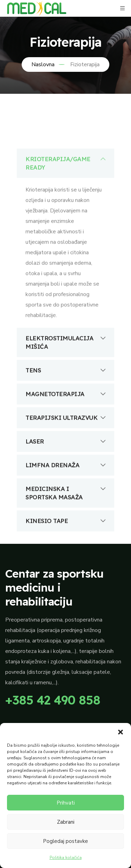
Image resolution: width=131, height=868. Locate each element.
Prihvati (66, 803)
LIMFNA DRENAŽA (65, 492)
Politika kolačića (66, 858)
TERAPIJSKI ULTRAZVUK (65, 444)
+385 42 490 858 (53, 700)
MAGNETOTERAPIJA (65, 420)
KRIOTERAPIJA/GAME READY (65, 189)
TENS (65, 397)
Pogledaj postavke (65, 841)
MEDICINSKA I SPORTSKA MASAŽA (65, 519)
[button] (121, 732)
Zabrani (66, 822)
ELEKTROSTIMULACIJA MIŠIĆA (65, 368)
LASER (65, 468)
